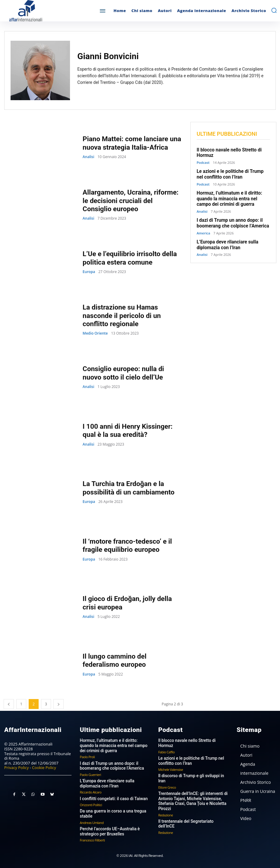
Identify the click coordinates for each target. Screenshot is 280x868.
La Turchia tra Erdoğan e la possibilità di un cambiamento (127, 488)
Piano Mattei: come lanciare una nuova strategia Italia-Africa (131, 143)
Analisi (88, 157)
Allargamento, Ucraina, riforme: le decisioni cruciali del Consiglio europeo (132, 201)
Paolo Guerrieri (91, 773)
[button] (274, 10)
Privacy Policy (16, 768)
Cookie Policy (44, 768)
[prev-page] (9, 704)
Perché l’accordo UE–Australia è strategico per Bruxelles (108, 829)
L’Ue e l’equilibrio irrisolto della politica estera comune (129, 258)
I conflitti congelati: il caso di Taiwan (112, 797)
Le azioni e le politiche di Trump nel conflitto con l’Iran (233, 173)
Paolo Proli (87, 756)
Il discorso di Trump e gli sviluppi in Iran (193, 770)
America (203, 231)
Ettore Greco (167, 776)
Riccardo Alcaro (91, 791)
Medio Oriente (95, 333)
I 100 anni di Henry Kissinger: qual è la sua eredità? (126, 430)
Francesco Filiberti (92, 838)
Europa (89, 272)
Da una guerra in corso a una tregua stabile (111, 812)
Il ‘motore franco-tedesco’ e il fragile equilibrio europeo (126, 545)
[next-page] (59, 704)
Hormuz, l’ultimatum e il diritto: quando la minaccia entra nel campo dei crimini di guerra (233, 197)
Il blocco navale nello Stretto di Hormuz (192, 740)
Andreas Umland (92, 820)
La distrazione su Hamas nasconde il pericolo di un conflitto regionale (121, 316)
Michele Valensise (170, 764)
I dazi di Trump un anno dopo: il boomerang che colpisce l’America (232, 221)
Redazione (165, 803)
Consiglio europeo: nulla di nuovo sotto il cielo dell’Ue (132, 373)
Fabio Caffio (166, 747)
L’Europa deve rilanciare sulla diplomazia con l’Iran (226, 242)
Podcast (203, 162)
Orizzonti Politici (91, 803)
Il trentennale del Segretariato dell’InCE (192, 810)
